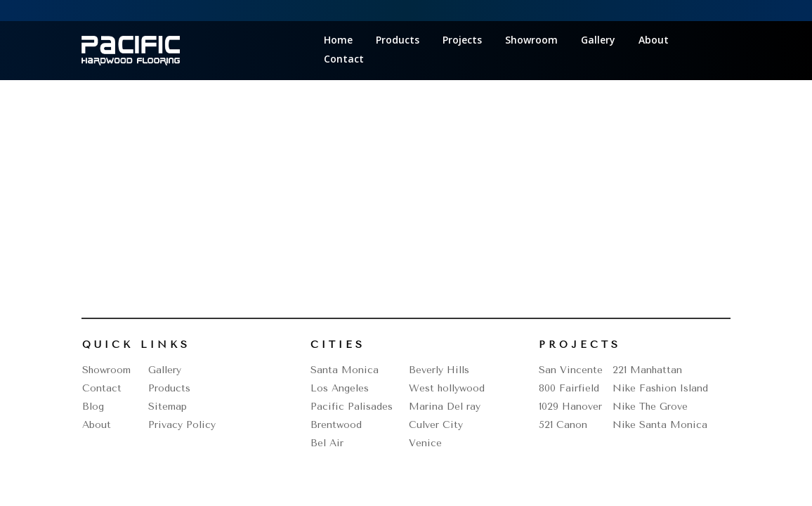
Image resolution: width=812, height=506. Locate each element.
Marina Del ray (445, 407)
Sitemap (168, 407)
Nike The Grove (650, 407)
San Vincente (571, 370)
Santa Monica (345, 370)
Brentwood (336, 425)
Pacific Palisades (352, 407)
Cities (338, 345)
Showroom (531, 41)
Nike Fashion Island (660, 388)
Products (398, 41)
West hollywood (447, 388)
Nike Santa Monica (660, 425)
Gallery (598, 41)
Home (338, 41)
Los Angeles (340, 388)
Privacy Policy (182, 425)
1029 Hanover (570, 407)
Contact (344, 60)
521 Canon (563, 425)
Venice (425, 443)
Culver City (436, 425)
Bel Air (327, 443)
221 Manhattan (647, 370)
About (654, 41)
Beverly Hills (439, 370)
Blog (93, 407)
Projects (462, 41)
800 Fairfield (569, 388)
